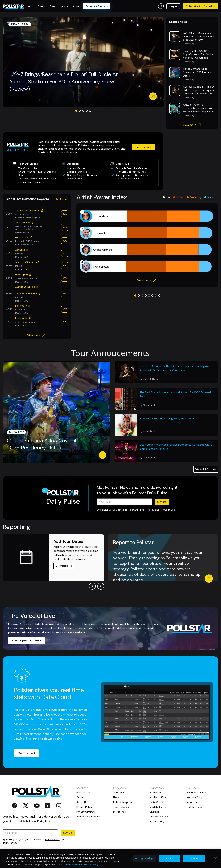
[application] (147, 241)
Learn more (143, 147)
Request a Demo (196, 792)
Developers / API (159, 817)
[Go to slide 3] (83, 111)
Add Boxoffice (158, 797)
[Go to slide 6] (152, 295)
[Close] (215, 858)
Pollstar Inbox (195, 807)
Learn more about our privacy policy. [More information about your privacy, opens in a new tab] (78, 864)
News (116, 797)
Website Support (197, 797)
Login (173, 6)
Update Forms (158, 807)
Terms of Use (167, 510)
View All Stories (206, 469)
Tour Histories (121, 807)
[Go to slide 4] (87, 111)
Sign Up (162, 502)
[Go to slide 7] (156, 295)
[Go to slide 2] (80, 111)
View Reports (64, 566)
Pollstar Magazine (123, 802)
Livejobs (155, 812)
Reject (170, 858)
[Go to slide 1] (76, 111)
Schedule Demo (97, 6)
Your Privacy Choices (88, 817)
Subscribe (119, 792)
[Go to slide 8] (159, 295)
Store (80, 797)
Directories (119, 812)
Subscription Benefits (201, 6)
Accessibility (157, 821)
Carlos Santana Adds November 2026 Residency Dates (45, 444)
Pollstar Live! (83, 792)
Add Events (157, 792)
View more (192, 125)
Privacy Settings (86, 812)
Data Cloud (157, 802)
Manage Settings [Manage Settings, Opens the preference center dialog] (145, 858)
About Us (82, 802)
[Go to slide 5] (90, 111)
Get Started (26, 753)
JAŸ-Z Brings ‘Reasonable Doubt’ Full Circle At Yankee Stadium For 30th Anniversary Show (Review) (64, 81)
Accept (194, 858)
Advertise (192, 802)
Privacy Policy (147, 510)
